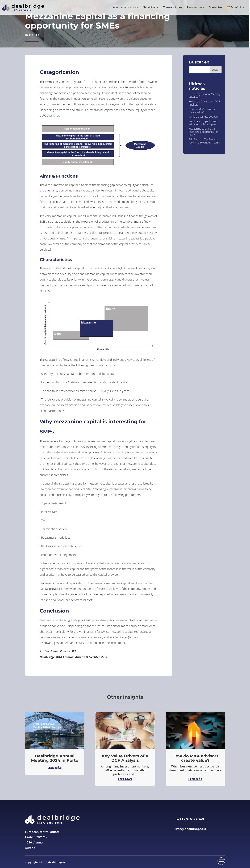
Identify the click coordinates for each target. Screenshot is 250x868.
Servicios (149, 7)
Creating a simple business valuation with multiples (204, 123)
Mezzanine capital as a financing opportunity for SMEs (203, 132)
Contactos (215, 7)
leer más (55, 768)
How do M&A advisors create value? (202, 111)
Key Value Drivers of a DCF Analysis (204, 103)
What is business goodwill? (204, 117)
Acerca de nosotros (126, 7)
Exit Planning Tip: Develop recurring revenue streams (204, 141)
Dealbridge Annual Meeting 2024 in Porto (205, 95)
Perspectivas (195, 7)
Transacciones (173, 7)
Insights (32, 35)
